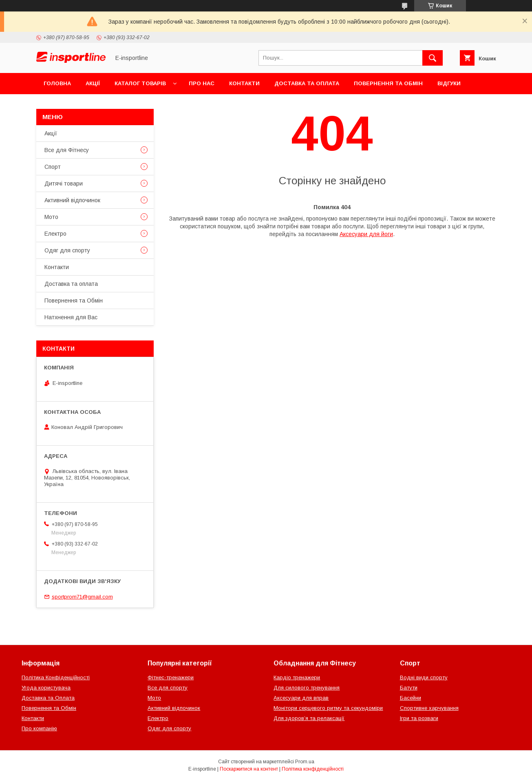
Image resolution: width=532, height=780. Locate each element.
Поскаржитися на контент (249, 769)
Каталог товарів (140, 83)
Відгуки (449, 83)
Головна (57, 83)
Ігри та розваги (419, 718)
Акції (93, 83)
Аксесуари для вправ (301, 698)
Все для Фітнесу (67, 150)
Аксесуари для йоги (366, 234)
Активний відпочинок (72, 200)
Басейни (411, 698)
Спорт (53, 167)
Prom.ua (305, 762)
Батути (409, 688)
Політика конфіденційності (313, 769)
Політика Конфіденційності (56, 677)
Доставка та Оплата (48, 698)
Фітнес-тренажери (171, 677)
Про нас (202, 83)
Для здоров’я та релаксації (309, 718)
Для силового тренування (307, 688)
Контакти (244, 83)
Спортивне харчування (429, 708)
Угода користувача (46, 688)
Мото (51, 217)
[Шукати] (433, 58)
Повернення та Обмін (388, 83)
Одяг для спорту (67, 250)
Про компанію (39, 728)
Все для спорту (168, 688)
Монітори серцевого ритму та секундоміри (328, 708)
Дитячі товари (64, 183)
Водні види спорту (424, 677)
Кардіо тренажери (297, 677)
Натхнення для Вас (71, 317)
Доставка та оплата (307, 83)
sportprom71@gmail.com (82, 597)
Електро (55, 234)
